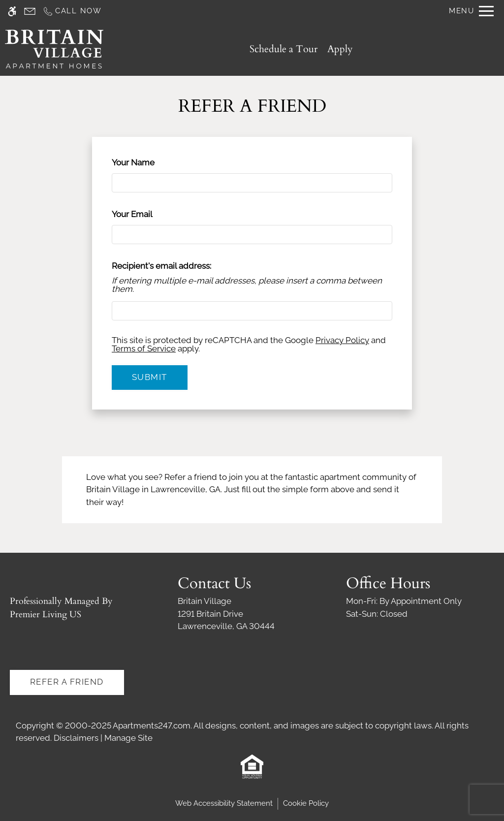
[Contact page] (30, 11)
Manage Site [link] (128, 738)
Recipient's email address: (161, 266)
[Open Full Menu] (471, 11)
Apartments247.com (152, 726)
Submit (150, 377)
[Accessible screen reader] (12, 11)
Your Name (150, 162)
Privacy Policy (342, 340)
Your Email (149, 214)
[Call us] (72, 11)
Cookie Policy (306, 803)
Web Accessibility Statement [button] (224, 803)
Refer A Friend (67, 682)
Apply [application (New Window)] (340, 49)
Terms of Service (144, 348)
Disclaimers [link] (76, 738)
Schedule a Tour (283, 49)
